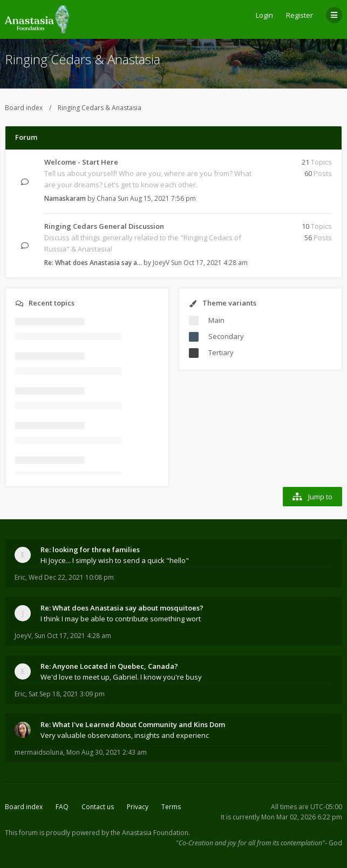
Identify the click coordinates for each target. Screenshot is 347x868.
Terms (171, 807)
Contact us (98, 807)
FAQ (62, 807)
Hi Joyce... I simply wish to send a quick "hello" (115, 560)
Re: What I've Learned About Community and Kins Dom (133, 724)
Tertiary (221, 352)
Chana (106, 198)
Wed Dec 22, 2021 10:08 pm (71, 577)
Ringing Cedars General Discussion (104, 226)
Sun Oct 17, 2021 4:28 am (73, 636)
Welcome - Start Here (81, 162)
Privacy (138, 807)
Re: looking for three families (90, 550)
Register (300, 15)
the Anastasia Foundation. (150, 833)
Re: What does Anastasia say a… (93, 263)
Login (264, 15)
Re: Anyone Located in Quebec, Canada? (109, 666)
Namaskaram (65, 198)
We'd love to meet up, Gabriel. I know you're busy (121, 677)
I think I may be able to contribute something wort (121, 619)
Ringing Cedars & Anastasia (83, 59)
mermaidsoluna (39, 752)
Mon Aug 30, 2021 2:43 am (107, 752)
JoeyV (161, 263)
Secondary (226, 336)
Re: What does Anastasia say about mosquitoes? (122, 608)
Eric (20, 577)
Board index (24, 108)
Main (216, 320)
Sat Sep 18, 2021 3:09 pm (67, 694)
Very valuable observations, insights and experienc (125, 735)
